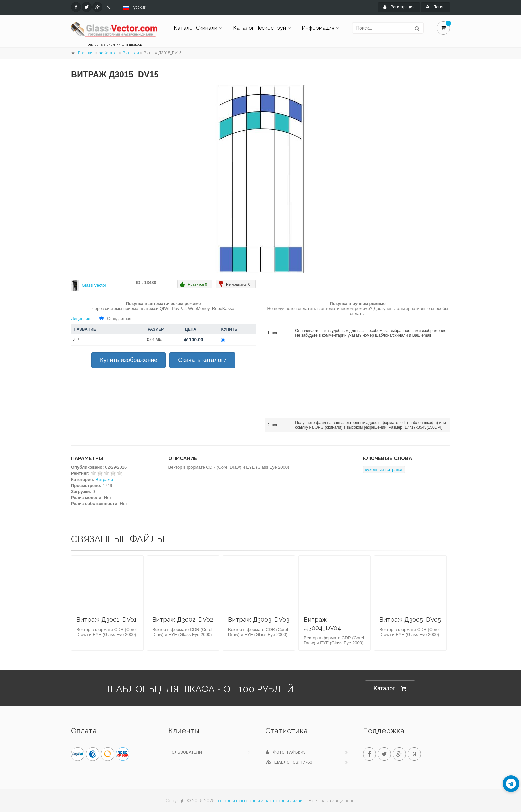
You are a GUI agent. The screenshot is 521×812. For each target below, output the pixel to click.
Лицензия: (81, 318)
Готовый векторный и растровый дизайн (260, 801)
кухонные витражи (384, 470)
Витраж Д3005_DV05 (410, 619)
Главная (86, 53)
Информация (318, 28)
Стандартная (119, 319)
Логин (435, 7)
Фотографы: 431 (287, 752)
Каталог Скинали (196, 28)
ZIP (76, 340)
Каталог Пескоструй (260, 28)
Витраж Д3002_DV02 (183, 619)
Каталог (108, 53)
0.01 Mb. (155, 340)
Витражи (131, 53)
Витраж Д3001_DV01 (106, 619)
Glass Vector (94, 285)
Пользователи (185, 752)
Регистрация (399, 7)
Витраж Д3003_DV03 (259, 619)
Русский (139, 7)
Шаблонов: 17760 (289, 762)
